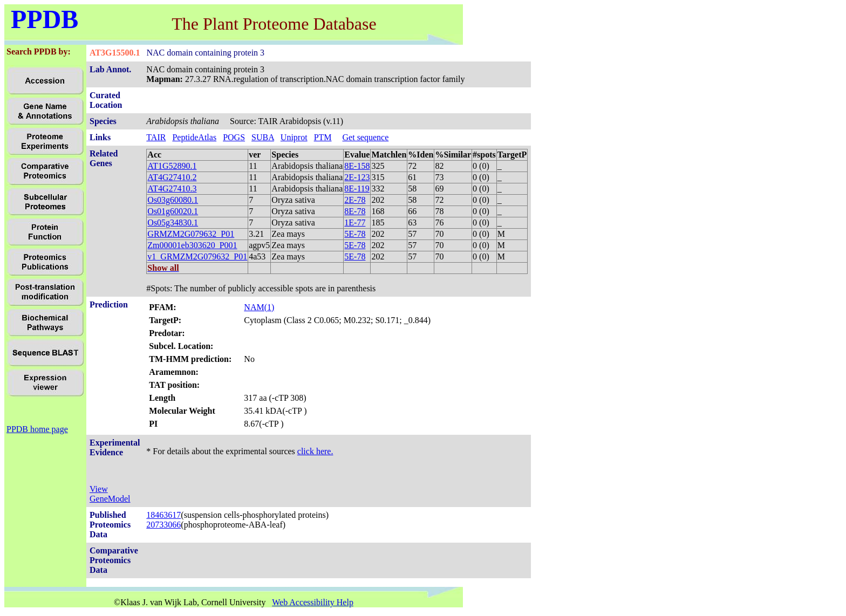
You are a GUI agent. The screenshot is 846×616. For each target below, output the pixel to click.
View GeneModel (110, 494)
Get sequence (366, 137)
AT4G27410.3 (172, 189)
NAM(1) (259, 307)
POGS (234, 137)
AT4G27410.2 (172, 177)
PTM (323, 137)
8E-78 (355, 211)
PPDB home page (37, 429)
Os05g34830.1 (173, 223)
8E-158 (357, 166)
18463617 (163, 515)
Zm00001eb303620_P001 (192, 245)
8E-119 (357, 189)
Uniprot (294, 137)
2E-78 (355, 200)
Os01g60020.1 (173, 211)
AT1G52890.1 (172, 166)
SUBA (263, 137)
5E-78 (355, 234)
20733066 (163, 525)
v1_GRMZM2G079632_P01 (197, 256)
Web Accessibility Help (313, 602)
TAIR (156, 137)
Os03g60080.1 (173, 200)
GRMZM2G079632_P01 (191, 234)
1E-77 (355, 223)
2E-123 (357, 177)
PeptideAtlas (194, 137)
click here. (315, 451)
